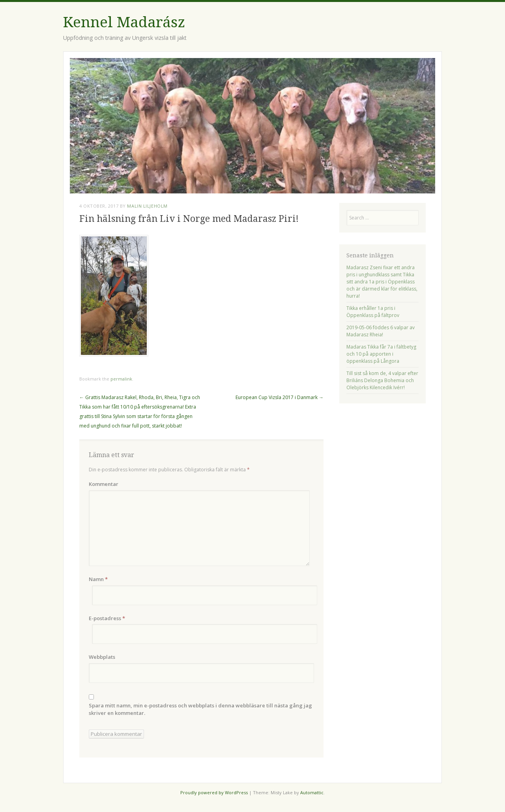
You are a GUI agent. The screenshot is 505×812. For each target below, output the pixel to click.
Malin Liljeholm (147, 206)
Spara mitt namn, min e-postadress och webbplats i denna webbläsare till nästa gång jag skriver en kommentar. (200, 709)
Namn (98, 579)
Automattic (312, 792)
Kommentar (104, 484)
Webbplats (102, 657)
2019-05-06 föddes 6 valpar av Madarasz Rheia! (381, 331)
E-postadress (107, 618)
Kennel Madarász (124, 22)
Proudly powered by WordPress (214, 792)
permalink (121, 379)
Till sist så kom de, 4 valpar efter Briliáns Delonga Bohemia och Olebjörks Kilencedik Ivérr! (382, 380)
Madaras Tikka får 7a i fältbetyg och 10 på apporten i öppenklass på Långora (381, 354)
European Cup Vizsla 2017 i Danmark (280, 397)
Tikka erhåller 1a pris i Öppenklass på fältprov (373, 312)
